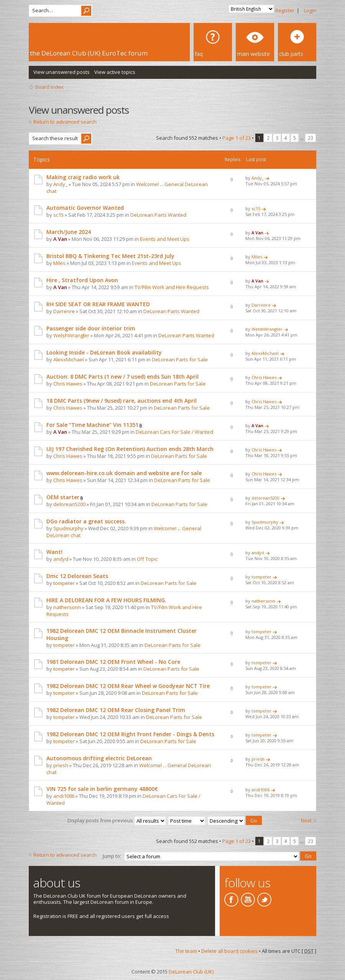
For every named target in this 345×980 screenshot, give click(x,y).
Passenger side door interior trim (91, 328)
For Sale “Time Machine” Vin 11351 (92, 425)
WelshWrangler (71, 335)
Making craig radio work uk (83, 177)
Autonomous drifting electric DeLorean (99, 758)
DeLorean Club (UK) (191, 970)
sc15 (58, 215)
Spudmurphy (68, 528)
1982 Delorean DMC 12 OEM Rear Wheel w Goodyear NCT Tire (128, 686)
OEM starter (63, 497)
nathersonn (67, 607)
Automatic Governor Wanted (85, 208)
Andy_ (60, 184)
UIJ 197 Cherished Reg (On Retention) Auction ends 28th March (130, 449)
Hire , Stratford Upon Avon (82, 280)
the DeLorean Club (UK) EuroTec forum (89, 53)
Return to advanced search (65, 122)
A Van (60, 239)
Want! (54, 552)
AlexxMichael (69, 359)
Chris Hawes (68, 384)
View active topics (115, 72)
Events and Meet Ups (165, 239)
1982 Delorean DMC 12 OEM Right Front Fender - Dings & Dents (130, 734)
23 (310, 138)
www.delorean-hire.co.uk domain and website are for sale (124, 473)
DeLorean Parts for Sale (180, 359)
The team (186, 949)
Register (285, 10)
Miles (59, 263)
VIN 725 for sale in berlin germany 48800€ (102, 789)
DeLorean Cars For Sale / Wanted (174, 432)
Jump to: (112, 855)
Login (310, 10)
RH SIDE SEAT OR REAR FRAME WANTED (98, 304)
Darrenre (64, 311)
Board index (49, 87)
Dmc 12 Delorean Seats (77, 576)
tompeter (64, 583)
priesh (61, 765)
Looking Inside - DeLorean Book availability (104, 352)
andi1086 (64, 796)
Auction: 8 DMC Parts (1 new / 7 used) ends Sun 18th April (122, 376)
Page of (237, 138)
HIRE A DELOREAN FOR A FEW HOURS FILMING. (106, 600)
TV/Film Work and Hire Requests (172, 287)
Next (306, 820)
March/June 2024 (69, 232)
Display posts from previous (117, 820)
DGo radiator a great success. (86, 521)
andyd (61, 559)
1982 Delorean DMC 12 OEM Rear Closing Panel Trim (116, 710)
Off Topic (147, 559)
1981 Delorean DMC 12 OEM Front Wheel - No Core (113, 662)
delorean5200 (69, 504)
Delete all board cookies (229, 949)
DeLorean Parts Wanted (158, 215)
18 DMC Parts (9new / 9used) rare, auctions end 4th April (122, 401)
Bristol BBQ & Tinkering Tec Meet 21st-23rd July (110, 256)
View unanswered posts (62, 72)
